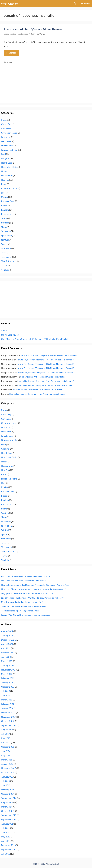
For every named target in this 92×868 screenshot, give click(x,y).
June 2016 (6, 751)
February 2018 (8, 704)
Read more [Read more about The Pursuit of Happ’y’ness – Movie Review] (11, 53)
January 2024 (7, 635)
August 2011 (7, 824)
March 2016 (7, 760)
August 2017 (7, 730)
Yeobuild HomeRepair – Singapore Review (20, 611)
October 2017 (8, 721)
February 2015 (8, 790)
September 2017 (9, 725)
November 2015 (9, 768)
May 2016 (6, 755)
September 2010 (9, 850)
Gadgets (5, 158)
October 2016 (8, 747)
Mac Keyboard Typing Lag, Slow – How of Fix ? (22, 602)
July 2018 (6, 691)
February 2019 (8, 678)
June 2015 (6, 785)
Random (5, 210)
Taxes (4, 253)
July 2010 (6, 854)
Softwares (6, 231)
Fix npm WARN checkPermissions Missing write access (26, 615)
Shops (4, 227)
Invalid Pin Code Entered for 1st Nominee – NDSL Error (37, 390)
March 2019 (7, 674)
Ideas (4, 184)
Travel (4, 265)
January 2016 (7, 764)
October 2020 (8, 653)
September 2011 (9, 820)
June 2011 (6, 832)
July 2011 (6, 828)
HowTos (5, 180)
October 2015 (8, 772)
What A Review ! (10, 4)
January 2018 (7, 708)
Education (6, 137)
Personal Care (8, 201)
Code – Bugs (7, 124)
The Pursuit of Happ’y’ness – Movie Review (33, 29)
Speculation (6, 236)
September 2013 (9, 815)
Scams (4, 218)
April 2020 (6, 657)
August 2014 (7, 802)
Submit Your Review (10, 335)
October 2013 (8, 811)
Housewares (7, 176)
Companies (6, 129)
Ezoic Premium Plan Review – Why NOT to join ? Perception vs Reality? (33, 598)
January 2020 (7, 665)
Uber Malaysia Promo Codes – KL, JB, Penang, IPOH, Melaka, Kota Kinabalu (35, 339)
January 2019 (7, 683)
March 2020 (7, 661)
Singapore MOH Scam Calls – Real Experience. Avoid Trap (27, 593)
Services (5, 223)
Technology (7, 257)
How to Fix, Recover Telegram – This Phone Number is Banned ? (49, 355)
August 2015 (7, 777)
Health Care (7, 163)
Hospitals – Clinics (9, 167)
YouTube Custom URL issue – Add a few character (24, 606)
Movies (10, 62)
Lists (3, 193)
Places (4, 206)
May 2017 (6, 738)
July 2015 (6, 781)
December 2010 (8, 845)
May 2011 (6, 837)
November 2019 (9, 670)
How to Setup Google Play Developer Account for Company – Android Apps (35, 585)
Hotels (4, 171)
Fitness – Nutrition (10, 150)
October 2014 (8, 794)
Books (4, 120)
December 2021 (8, 640)
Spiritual (5, 240)
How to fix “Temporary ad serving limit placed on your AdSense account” (34, 589)
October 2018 (8, 687)
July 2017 (6, 734)
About (4, 331)
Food (3, 154)
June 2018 (6, 695)
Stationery (6, 248)
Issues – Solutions (9, 188)
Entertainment (8, 146)
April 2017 (6, 742)
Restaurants (7, 214)
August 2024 (7, 631)
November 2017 (9, 717)
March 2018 (7, 700)
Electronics (6, 141)
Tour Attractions (9, 261)
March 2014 (7, 807)
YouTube (5, 270)
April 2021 (6, 648)
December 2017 (8, 713)
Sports (4, 244)
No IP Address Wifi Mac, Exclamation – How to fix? (43, 377)
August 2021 (7, 644)
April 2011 (6, 841)
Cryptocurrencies (9, 133)
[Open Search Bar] (75, 4)
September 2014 (9, 798)
